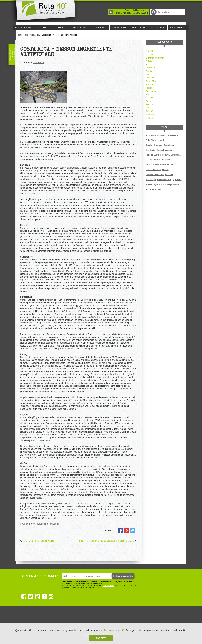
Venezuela (151, 114)
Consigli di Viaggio (154, 145)
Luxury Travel (152, 160)
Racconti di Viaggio (166, 180)
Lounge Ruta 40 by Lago (136, 617)
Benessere (173, 135)
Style (156, 184)
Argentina (150, 55)
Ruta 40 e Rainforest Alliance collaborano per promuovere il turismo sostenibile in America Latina (83, 617)
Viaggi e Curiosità (154, 189)
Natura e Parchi (28, 524)
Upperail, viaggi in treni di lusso (118, 617)
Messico (149, 98)
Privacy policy (109, 586)
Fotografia (165, 155)
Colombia (150, 78)
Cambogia (150, 68)
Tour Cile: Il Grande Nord (38, 541)
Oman (149, 101)
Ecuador (150, 85)
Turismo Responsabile (169, 184)
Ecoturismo (43, 524)
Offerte (165, 170)
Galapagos (151, 91)
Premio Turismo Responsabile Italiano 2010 (107, 541)
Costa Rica (35, 35)
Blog (26, 35)
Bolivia (149, 61)
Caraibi (149, 71)
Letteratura (175, 155)
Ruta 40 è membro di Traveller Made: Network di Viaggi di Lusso (65, 617)
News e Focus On (153, 170)
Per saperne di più (114, 630)
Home (20, 35)
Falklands (150, 88)
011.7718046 (123, 13)
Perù (148, 108)
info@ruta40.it (140, 13)
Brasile (149, 64)
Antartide (150, 51)
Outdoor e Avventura (155, 175)
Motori (168, 160)
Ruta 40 (149, 111)
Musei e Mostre (152, 165)
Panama (150, 104)
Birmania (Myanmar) (155, 58)
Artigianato (162, 135)
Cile (147, 74)
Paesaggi (55, 524)
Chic (148, 140)
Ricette (178, 180)
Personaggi (151, 180)
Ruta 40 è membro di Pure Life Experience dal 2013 (100, 617)
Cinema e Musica (158, 140)
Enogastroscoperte (165, 150)
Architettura (151, 135)
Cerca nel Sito (153, 12)
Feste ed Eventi (153, 155)
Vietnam (149, 118)
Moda (161, 160)
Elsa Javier (151, 150)
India (148, 94)
